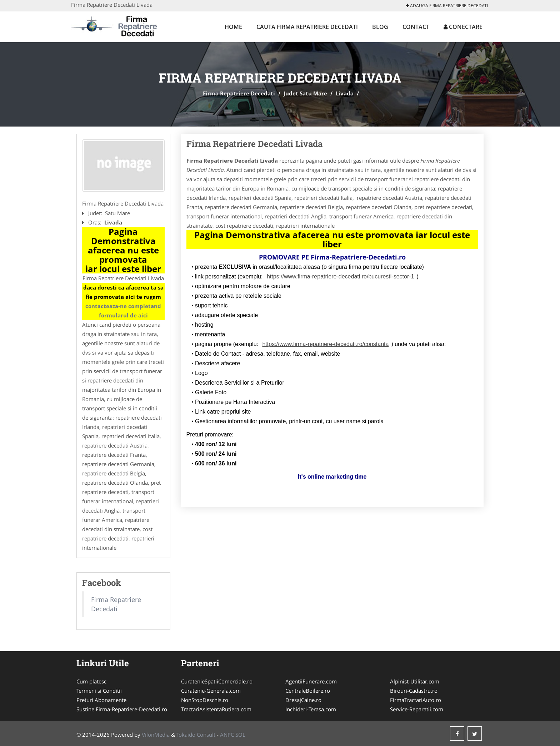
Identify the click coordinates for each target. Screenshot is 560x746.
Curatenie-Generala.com (211, 691)
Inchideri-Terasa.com (311, 709)
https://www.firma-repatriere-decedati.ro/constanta (325, 344)
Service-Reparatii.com (417, 709)
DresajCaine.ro (303, 700)
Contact (416, 27)
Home (233, 27)
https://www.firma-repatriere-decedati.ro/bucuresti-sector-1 (341, 276)
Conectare (463, 27)
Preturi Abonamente (101, 700)
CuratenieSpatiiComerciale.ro (217, 681)
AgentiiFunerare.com (311, 681)
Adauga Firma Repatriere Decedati (447, 6)
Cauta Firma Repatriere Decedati (307, 27)
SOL (240, 735)
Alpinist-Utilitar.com (415, 681)
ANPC (227, 735)
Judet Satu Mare (305, 93)
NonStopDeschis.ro (205, 700)
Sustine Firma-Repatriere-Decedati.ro (122, 709)
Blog (380, 27)
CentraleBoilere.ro (308, 691)
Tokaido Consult (196, 735)
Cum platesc (91, 681)
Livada (345, 93)
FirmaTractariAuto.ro (416, 700)
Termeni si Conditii (99, 691)
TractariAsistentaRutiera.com (216, 709)
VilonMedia (156, 735)
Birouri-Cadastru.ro (414, 691)
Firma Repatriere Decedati (239, 93)
